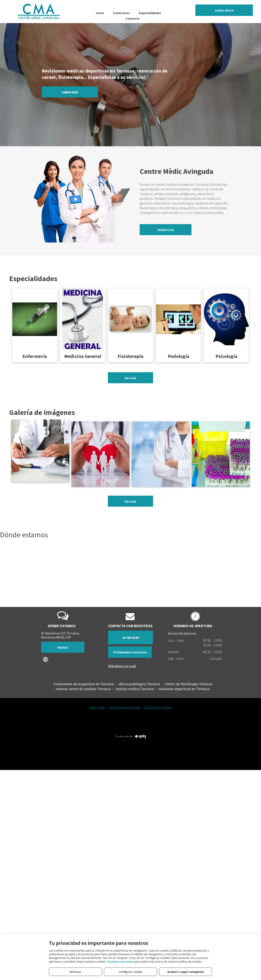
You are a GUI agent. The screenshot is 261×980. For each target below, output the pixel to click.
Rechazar (75, 972)
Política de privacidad (124, 707)
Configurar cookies (131, 972)
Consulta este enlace (120, 962)
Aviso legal (97, 707)
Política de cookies (158, 707)
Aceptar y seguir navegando (185, 972)
